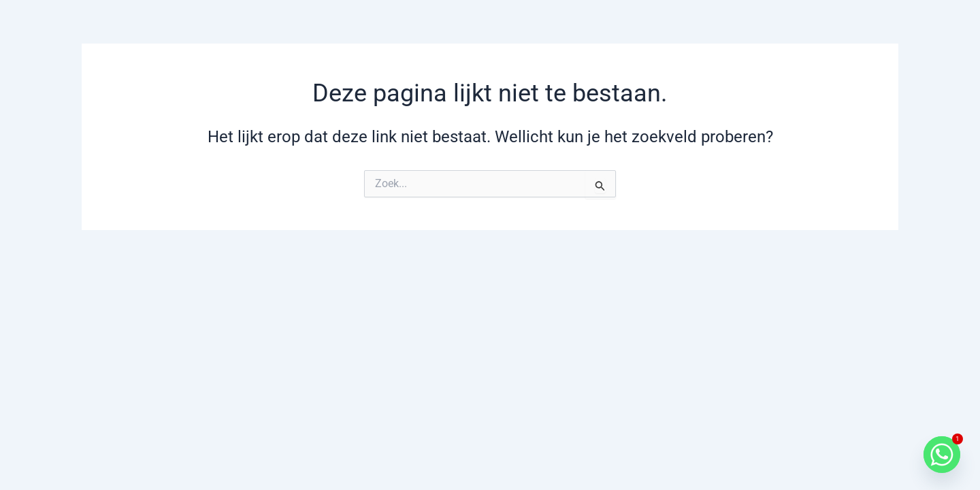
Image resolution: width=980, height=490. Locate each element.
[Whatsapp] (942, 455)
